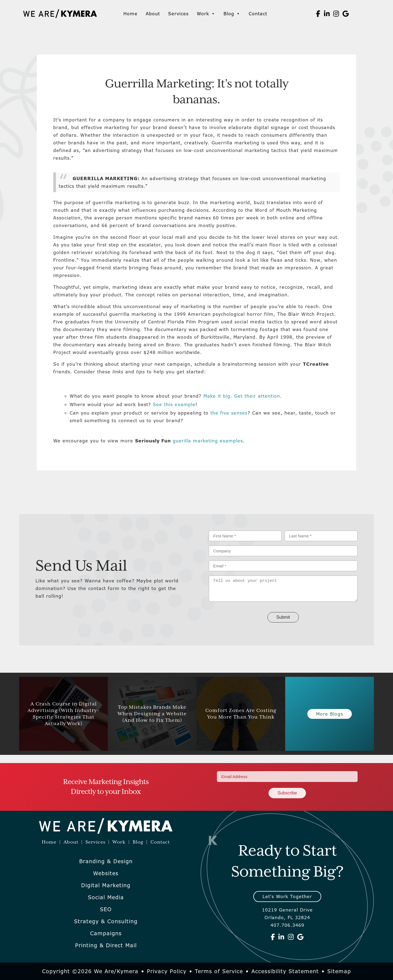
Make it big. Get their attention (242, 396)
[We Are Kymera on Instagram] (336, 14)
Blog (232, 14)
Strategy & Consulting (106, 921)
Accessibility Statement (285, 971)
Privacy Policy (167, 971)
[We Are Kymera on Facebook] (318, 14)
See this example (174, 404)
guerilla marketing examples (208, 441)
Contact (258, 14)
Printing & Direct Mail (106, 945)
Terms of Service (219, 971)
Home (130, 14)
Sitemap (339, 971)
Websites (106, 873)
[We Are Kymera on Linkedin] (327, 14)
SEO (106, 909)
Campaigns (106, 933)
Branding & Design (106, 861)
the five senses (229, 413)
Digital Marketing (106, 885)
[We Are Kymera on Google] (346, 14)
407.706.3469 (287, 925)
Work (206, 14)
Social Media (106, 897)
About (153, 14)
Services (178, 14)
